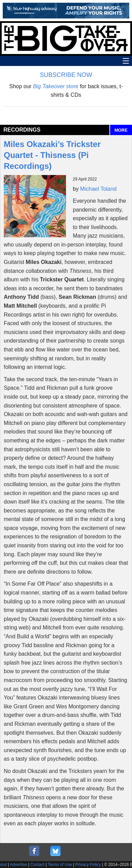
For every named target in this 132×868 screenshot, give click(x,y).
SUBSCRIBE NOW (66, 75)
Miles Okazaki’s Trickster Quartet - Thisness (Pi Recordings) (52, 155)
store (56, 86)
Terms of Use (60, 865)
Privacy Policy (88, 865)
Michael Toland (98, 189)
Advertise (18, 865)
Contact (37, 865)
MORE (121, 130)
